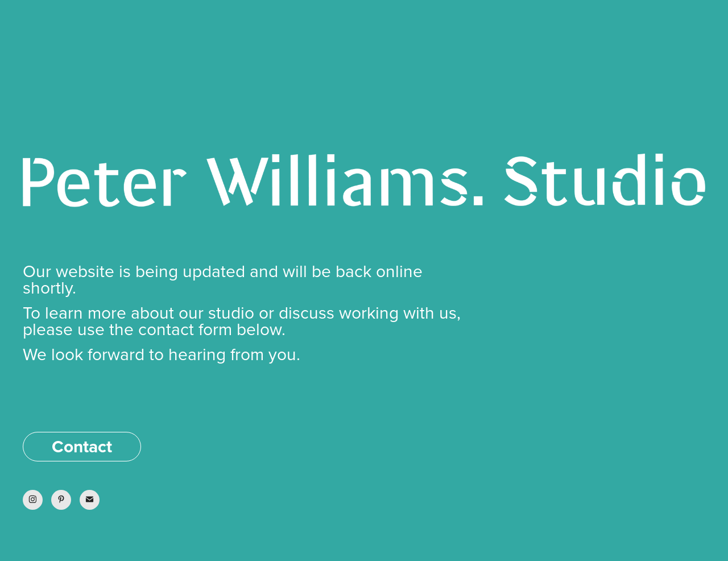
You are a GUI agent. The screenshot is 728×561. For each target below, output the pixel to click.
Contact (82, 446)
